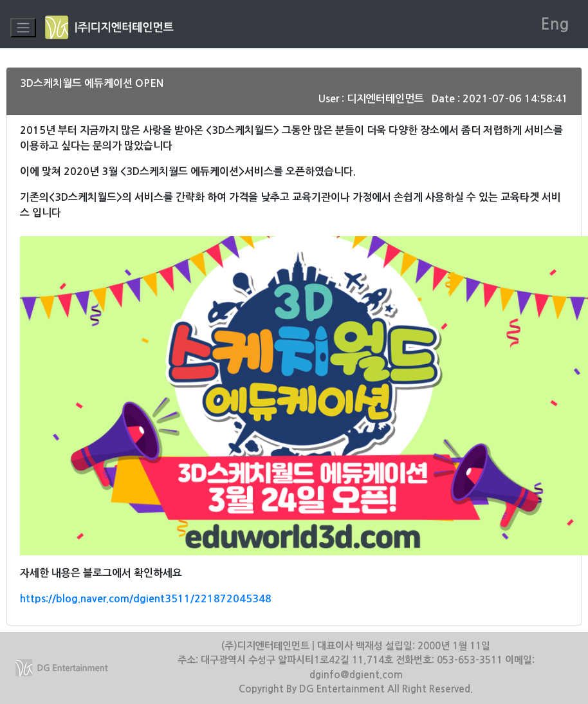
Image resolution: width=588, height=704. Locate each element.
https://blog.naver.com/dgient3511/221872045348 (146, 599)
